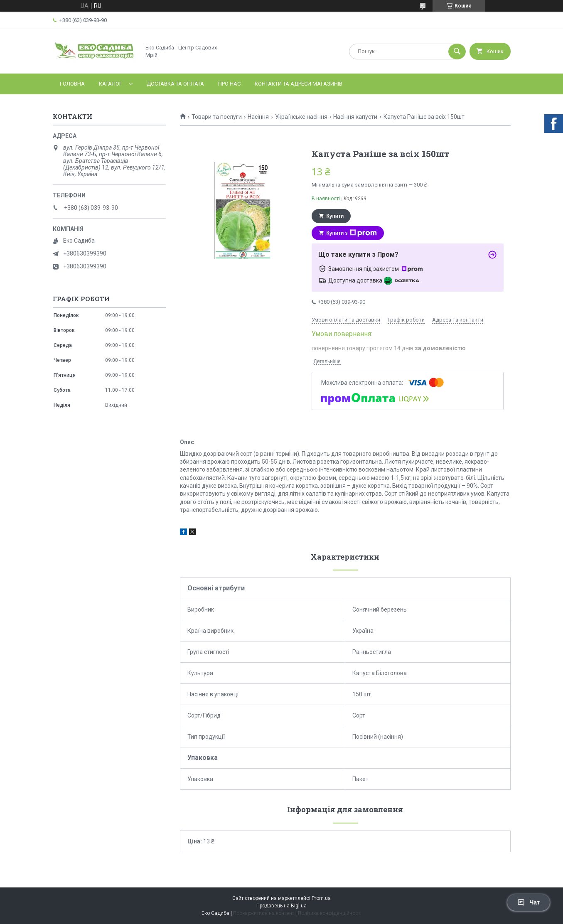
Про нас (229, 84)
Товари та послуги (217, 117)
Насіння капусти (355, 117)
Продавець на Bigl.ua (281, 906)
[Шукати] (457, 52)
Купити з (352, 233)
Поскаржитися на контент (264, 913)
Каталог (111, 84)
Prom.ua (321, 898)
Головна (72, 84)
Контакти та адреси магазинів (299, 84)
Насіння (258, 117)
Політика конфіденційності (330, 913)
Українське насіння (301, 117)
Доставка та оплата (175, 84)
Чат (529, 902)
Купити (335, 216)
